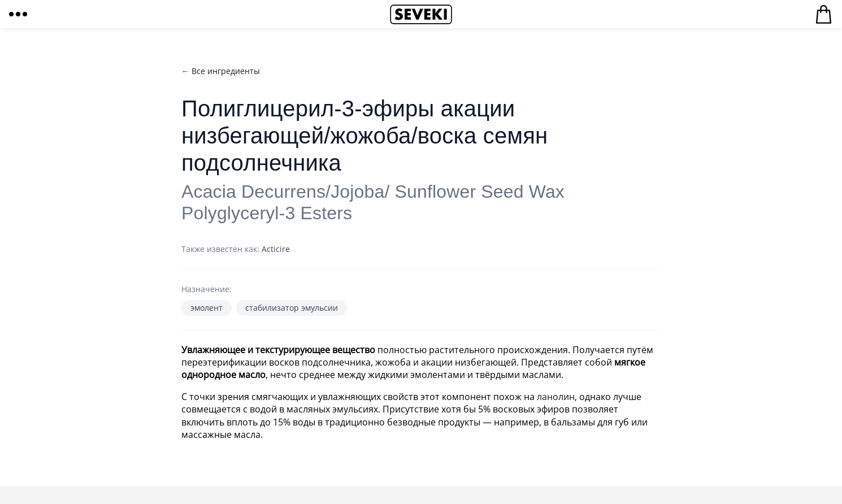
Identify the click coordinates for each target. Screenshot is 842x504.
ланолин (556, 397)
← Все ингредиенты (221, 71)
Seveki (421, 14)
